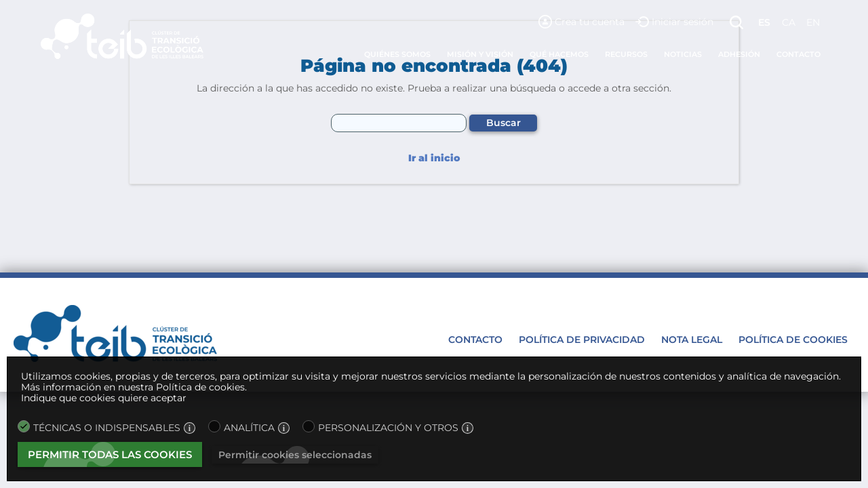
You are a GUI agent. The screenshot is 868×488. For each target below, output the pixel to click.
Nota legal (692, 340)
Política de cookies (793, 340)
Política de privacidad (582, 340)
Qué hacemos (559, 54)
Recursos (626, 54)
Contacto (798, 54)
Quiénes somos (397, 54)
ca (789, 22)
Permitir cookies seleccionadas (295, 455)
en (813, 22)
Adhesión (739, 54)
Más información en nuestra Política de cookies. (134, 387)
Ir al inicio (434, 158)
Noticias (683, 54)
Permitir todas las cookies (110, 454)
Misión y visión (480, 54)
